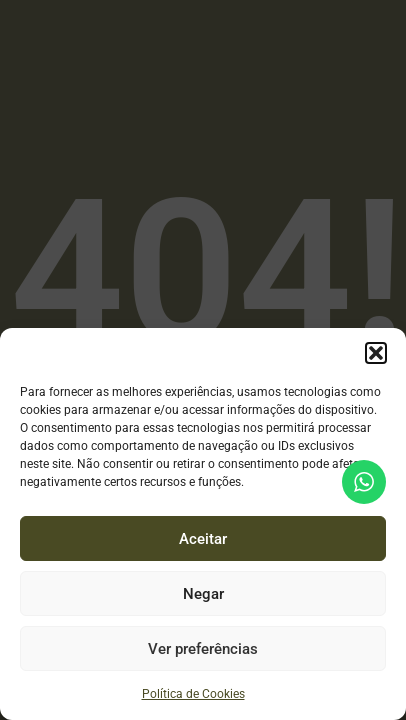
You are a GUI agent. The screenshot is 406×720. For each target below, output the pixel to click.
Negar (203, 594)
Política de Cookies (193, 694)
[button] (376, 353)
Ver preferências (203, 649)
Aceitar (203, 539)
